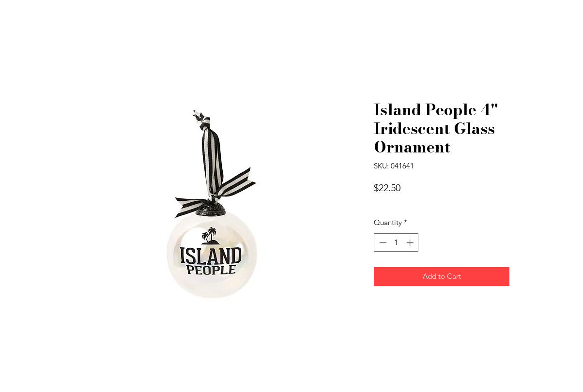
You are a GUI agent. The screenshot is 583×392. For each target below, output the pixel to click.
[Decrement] (382, 243)
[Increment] (411, 243)
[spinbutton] (396, 243)
